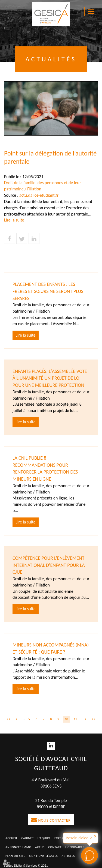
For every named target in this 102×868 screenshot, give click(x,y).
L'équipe (44, 838)
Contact (55, 847)
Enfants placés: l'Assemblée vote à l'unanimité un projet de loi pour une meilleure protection (50, 378)
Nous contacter (54, 820)
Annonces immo (18, 847)
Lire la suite (14, 220)
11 (75, 719)
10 (66, 719)
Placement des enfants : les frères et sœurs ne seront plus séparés (48, 291)
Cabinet (27, 838)
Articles (68, 856)
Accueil (12, 838)
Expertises (63, 838)
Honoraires (75, 847)
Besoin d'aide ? (79, 838)
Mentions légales (44, 856)
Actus (40, 847)
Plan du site (15, 856)
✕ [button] (95, 836)
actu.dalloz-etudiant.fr (39, 195)
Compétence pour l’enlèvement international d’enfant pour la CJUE (49, 565)
